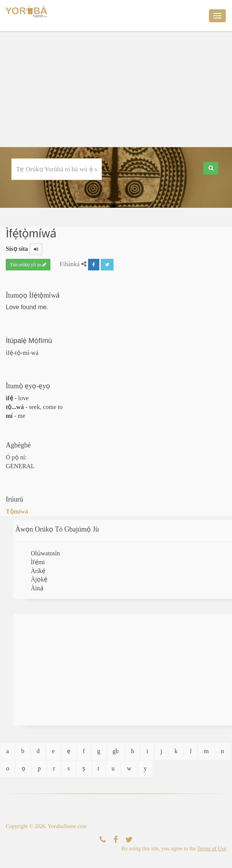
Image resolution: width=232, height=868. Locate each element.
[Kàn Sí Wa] (103, 840)
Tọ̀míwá (17, 511)
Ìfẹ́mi (38, 562)
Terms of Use (212, 849)
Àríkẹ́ (38, 571)
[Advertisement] (116, 89)
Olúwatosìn (45, 553)
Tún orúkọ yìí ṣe (28, 265)
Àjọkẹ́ (39, 579)
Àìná (37, 588)
